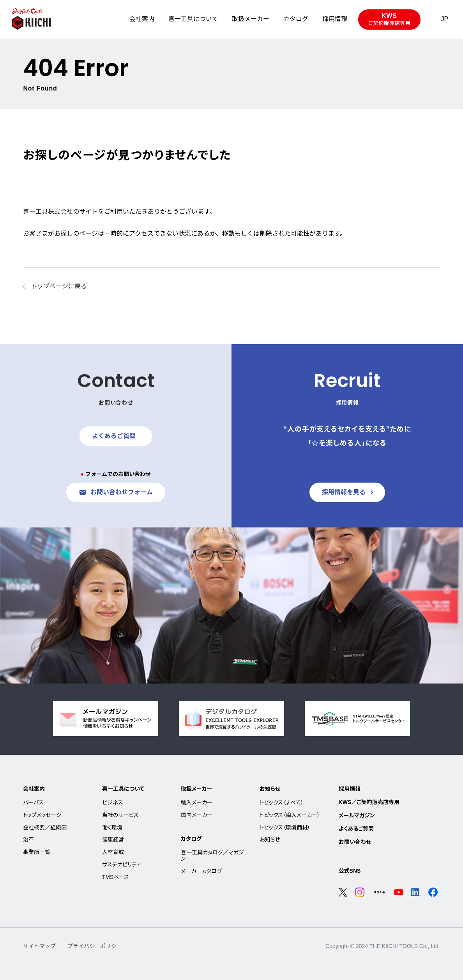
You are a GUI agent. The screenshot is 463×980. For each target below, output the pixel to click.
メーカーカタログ (201, 871)
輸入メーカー (197, 802)
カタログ (191, 839)
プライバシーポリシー (95, 946)
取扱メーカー (197, 789)
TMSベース (116, 877)
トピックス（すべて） (282, 802)
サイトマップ (39, 946)
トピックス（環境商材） (285, 827)
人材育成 (113, 852)
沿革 (28, 840)
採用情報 (350, 789)
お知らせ (270, 789)
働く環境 (112, 827)
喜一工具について (123, 789)
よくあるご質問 (356, 829)
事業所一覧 (37, 852)
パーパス (33, 802)
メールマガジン (357, 815)
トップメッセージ (42, 815)
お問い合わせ (355, 842)
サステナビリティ (121, 865)
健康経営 (113, 840)
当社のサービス (120, 815)
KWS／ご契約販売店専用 (369, 802)
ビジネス (112, 802)
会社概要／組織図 (45, 827)
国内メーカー (197, 815)
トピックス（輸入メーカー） (290, 815)
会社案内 (34, 789)
